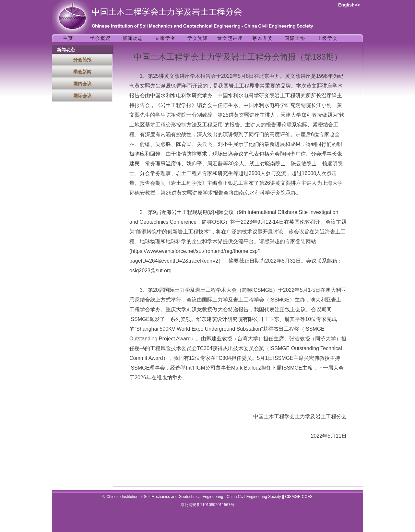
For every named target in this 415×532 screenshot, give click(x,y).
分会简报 (82, 60)
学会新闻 (82, 72)
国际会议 (82, 96)
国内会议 (82, 84)
